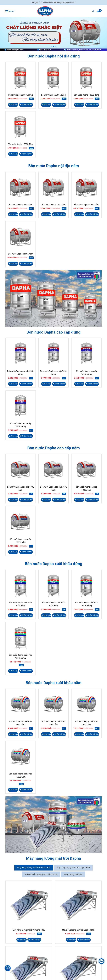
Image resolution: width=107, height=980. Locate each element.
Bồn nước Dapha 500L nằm (20, 205)
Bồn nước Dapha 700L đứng (53, 95)
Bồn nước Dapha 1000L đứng (86, 95)
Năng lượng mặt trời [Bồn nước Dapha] (73, 874)
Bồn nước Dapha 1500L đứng (21, 144)
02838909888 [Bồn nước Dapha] (46, 2)
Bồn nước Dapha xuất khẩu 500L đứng (21, 604)
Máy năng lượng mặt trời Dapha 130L (29, 930)
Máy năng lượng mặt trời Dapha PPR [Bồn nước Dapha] (73, 868)
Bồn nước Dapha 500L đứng (21, 95)
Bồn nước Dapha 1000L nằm (87, 205)
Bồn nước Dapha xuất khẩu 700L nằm (53, 723)
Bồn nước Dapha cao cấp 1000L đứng (87, 373)
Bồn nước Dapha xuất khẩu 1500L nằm (21, 775)
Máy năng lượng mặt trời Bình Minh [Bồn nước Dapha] (41, 874)
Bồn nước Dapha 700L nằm (53, 205)
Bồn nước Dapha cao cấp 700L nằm (53, 488)
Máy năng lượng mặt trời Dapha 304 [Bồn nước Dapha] (34, 868)
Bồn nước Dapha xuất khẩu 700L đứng (53, 604)
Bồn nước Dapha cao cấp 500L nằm (21, 488)
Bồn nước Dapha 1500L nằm (20, 254)
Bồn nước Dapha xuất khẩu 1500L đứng (21, 656)
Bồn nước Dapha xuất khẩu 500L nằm (21, 723)
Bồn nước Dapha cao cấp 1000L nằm (87, 488)
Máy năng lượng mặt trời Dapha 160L (78, 930)
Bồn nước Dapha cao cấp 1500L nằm (20, 541)
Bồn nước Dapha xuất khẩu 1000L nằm (86, 723)
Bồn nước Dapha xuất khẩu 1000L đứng (86, 604)
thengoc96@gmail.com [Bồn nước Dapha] (65, 2)
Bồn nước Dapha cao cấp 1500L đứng (20, 425)
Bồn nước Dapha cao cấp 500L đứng (21, 373)
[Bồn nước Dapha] (45, 11)
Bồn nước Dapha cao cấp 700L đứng (53, 373)
